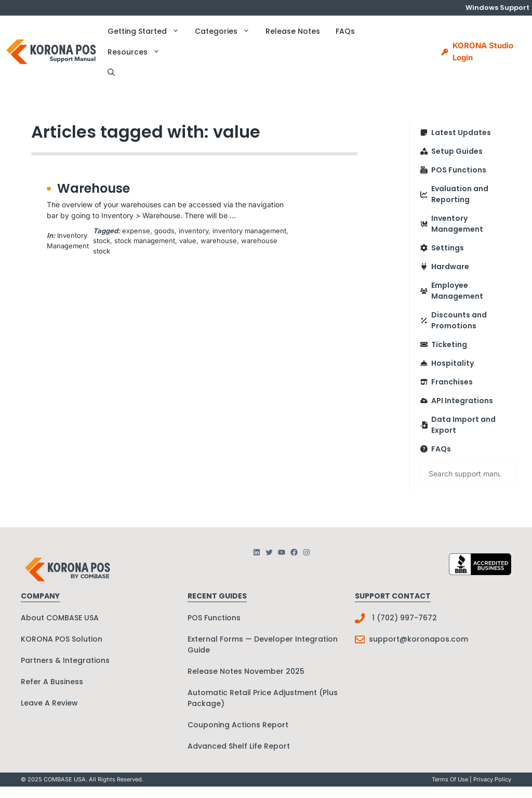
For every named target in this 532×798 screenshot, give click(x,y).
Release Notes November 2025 (246, 671)
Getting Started (147, 31)
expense (136, 231)
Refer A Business (52, 682)
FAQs (345, 31)
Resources (138, 52)
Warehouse (94, 188)
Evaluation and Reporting (460, 194)
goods (164, 231)
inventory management (249, 231)
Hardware (450, 267)
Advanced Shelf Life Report (239, 746)
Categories (226, 31)
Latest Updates (461, 132)
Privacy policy (492, 779)
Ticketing (449, 344)
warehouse (219, 241)
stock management (145, 241)
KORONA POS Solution (62, 639)
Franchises (452, 382)
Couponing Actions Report (238, 725)
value (188, 241)
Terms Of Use (450, 779)
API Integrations (462, 401)
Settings (448, 248)
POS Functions (459, 170)
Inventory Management (457, 224)
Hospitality (453, 363)
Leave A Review (49, 703)
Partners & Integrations (65, 660)
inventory (194, 231)
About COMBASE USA (60, 618)
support (384, 639)
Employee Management (457, 291)
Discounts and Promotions (459, 320)
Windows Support (497, 8)
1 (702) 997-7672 (404, 618)
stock (102, 241)
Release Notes (293, 31)
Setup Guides (457, 151)
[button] (111, 73)
